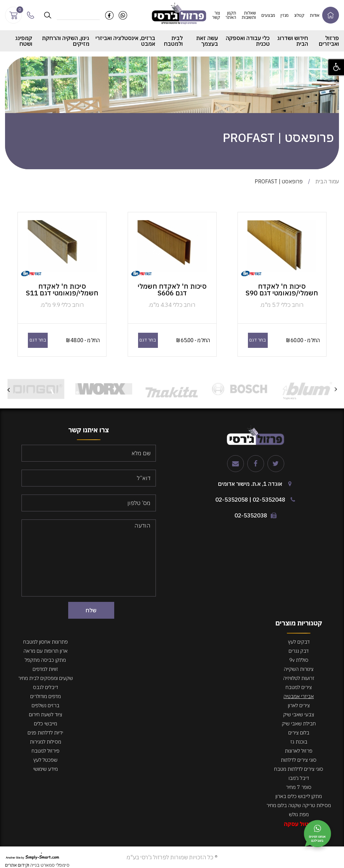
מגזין (285, 15)
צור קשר (216, 15)
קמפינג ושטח (24, 41)
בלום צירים (299, 733)
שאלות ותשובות (249, 15)
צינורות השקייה (299, 669)
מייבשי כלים (46, 724)
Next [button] (8, 389)
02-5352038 (251, 515)
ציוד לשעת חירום (46, 714)
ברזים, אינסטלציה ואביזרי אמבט (125, 41)
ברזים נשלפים (46, 705)
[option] (307, 389)
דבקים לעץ (299, 642)
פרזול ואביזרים (329, 41)
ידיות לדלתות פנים (45, 733)
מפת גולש (299, 814)
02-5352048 (269, 500)
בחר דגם (258, 340)
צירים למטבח (299, 687)
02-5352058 (232, 500)
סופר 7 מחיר (299, 787)
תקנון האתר (231, 15)
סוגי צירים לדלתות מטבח (299, 769)
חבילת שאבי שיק (299, 724)
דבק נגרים (299, 651)
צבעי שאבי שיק (299, 714)
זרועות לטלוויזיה (299, 678)
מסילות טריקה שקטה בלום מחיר (299, 805)
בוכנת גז (299, 742)
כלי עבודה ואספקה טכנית (248, 41)
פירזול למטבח (46, 751)
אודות (315, 15)
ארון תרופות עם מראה (46, 651)
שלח (91, 610)
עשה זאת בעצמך (207, 41)
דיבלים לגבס (46, 687)
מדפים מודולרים (46, 696)
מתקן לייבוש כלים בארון (299, 796)
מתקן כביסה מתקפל (45, 660)
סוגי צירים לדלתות (299, 760)
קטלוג (299, 15)
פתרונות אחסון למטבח (46, 642)
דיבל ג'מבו (299, 778)
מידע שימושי (46, 769)
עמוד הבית (327, 181)
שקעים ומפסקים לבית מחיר (46, 678)
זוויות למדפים (45, 669)
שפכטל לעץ (45, 760)
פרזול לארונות (299, 751)
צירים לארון (299, 705)
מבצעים (268, 15)
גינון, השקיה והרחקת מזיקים (66, 41)
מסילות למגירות (46, 742)
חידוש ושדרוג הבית (293, 41)
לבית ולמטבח (173, 41)
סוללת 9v (299, 660)
